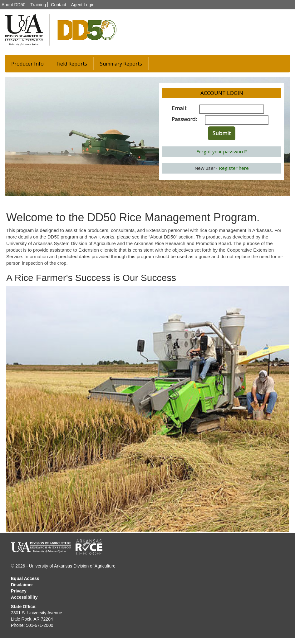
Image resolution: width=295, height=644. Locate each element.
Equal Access (25, 578)
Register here (234, 168)
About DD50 (13, 5)
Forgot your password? (222, 151)
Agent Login (83, 5)
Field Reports (72, 64)
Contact (58, 5)
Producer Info (27, 64)
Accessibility (24, 597)
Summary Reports (121, 64)
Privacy (19, 591)
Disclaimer (22, 585)
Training (38, 5)
